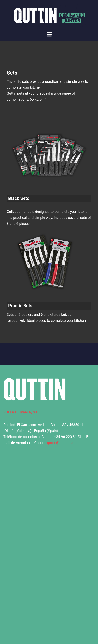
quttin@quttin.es (60, 443)
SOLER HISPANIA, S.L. (21, 412)
